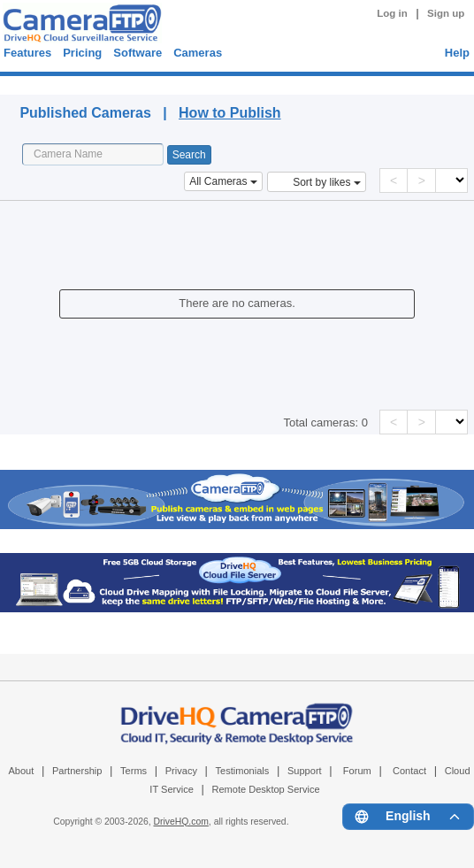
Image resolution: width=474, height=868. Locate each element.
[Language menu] (408, 817)
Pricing (82, 53)
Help (457, 53)
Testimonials (243, 771)
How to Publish (230, 113)
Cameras (198, 53)
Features (27, 53)
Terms (134, 771)
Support (305, 771)
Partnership (77, 771)
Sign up (446, 13)
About (21, 771)
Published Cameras (173, 83)
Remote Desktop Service (265, 789)
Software (138, 53)
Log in (392, 13)
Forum (357, 771)
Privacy (181, 771)
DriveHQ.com (181, 822)
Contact (409, 771)
